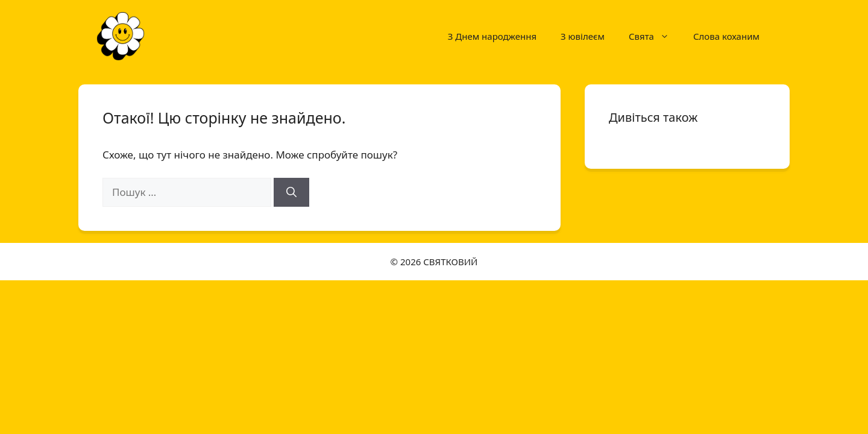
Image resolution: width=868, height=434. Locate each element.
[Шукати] (291, 192)
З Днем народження (492, 36)
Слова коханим (726, 36)
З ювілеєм (583, 36)
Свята (655, 36)
